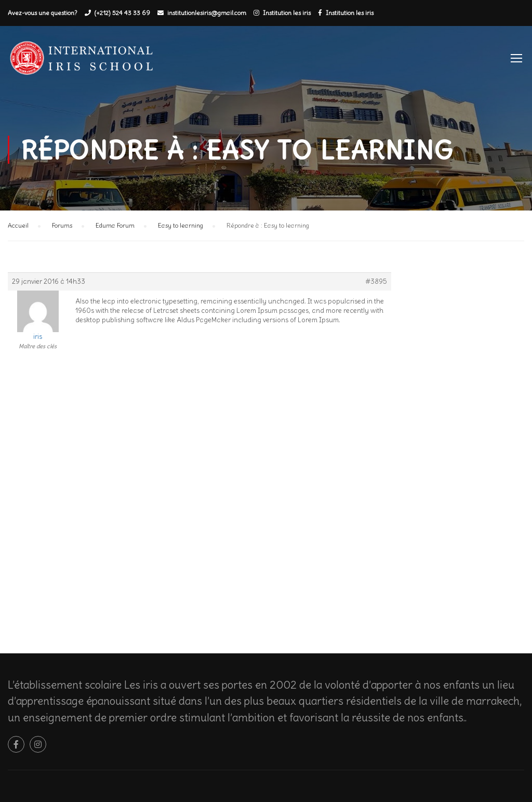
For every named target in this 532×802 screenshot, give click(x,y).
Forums (62, 225)
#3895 (376, 281)
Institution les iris (287, 13)
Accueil (18, 225)
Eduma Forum (115, 225)
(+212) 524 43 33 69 (122, 13)
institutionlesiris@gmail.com (207, 13)
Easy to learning (181, 225)
